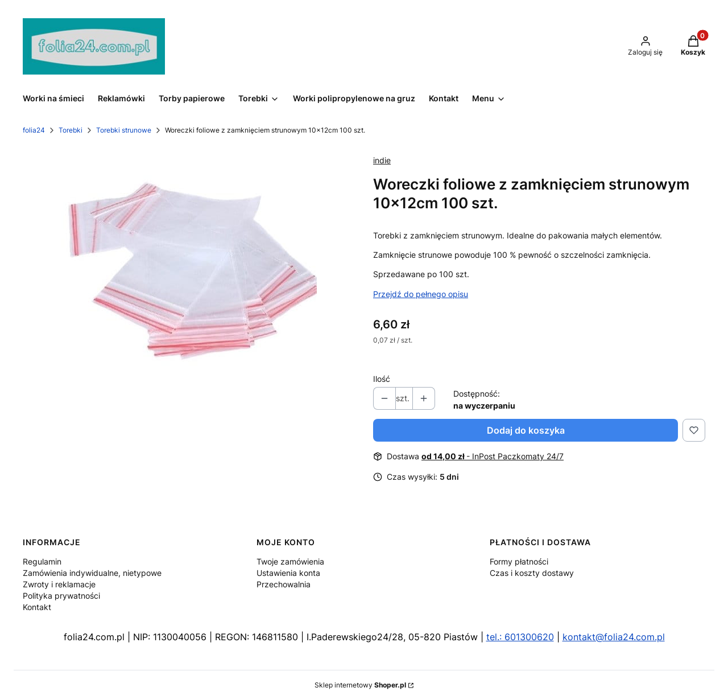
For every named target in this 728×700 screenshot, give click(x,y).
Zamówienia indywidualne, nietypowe (92, 573)
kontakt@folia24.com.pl (614, 637)
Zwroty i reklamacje (59, 584)
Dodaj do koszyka (526, 430)
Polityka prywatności (61, 596)
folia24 (34, 130)
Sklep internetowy (360, 685)
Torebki (71, 130)
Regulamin (42, 561)
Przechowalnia (284, 584)
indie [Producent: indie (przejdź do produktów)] (382, 160)
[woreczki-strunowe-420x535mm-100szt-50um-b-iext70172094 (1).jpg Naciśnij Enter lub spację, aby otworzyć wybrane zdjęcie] (189, 275)
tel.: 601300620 (520, 637)
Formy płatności (519, 561)
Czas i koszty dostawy (532, 573)
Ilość (382, 379)
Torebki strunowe (124, 130)
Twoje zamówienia (290, 561)
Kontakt (37, 607)
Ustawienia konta (288, 573)
